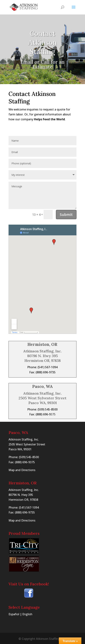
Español (14, 614)
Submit (66, 215)
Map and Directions (22, 470)
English (27, 614)
